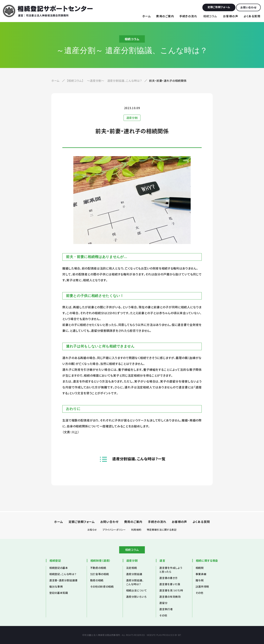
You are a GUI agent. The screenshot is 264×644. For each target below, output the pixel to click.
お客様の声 (231, 16)
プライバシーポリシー (114, 530)
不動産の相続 (98, 568)
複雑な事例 (56, 586)
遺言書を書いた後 (170, 584)
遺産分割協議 (134, 574)
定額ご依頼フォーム (82, 522)
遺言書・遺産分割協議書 (63, 580)
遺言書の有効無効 (170, 597)
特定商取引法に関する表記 (162, 530)
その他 (163, 615)
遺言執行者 (166, 609)
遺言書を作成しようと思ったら (171, 570)
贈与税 (200, 580)
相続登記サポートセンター (48, 11)
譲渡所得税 (202, 586)
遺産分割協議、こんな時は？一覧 (139, 459)
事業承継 (201, 574)
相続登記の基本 (59, 568)
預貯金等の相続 (100, 574)
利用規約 (136, 530)
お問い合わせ (109, 522)
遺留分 (163, 603)
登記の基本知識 (59, 593)
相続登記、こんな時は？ (63, 574)
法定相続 (132, 568)
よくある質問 (252, 16)
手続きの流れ (188, 16)
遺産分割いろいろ (136, 597)
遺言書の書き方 (168, 578)
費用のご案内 (165, 16)
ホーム (147, 16)
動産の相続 (97, 580)
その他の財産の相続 (102, 586)
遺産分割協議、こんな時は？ (135, 582)
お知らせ (92, 530)
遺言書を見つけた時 (171, 590)
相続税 (200, 568)
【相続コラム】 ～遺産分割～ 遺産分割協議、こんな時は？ (105, 81)
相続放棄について (136, 590)
